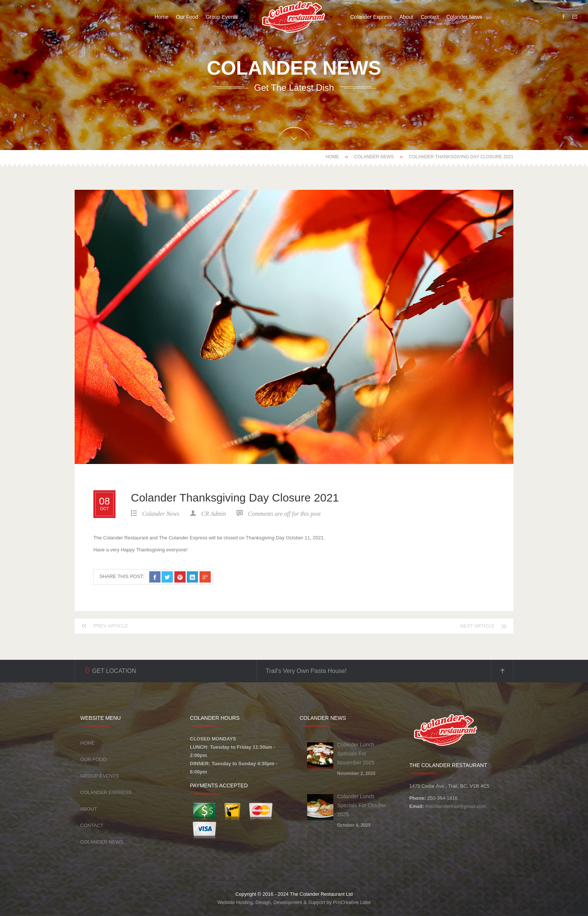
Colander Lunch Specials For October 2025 (362, 805)
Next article (477, 626)
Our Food (93, 759)
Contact (92, 825)
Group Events (100, 776)
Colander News (374, 157)
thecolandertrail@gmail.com (455, 806)
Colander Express (106, 792)
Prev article (111, 626)
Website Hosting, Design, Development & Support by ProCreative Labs (294, 902)
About (89, 809)
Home (332, 157)
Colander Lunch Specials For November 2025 (356, 754)
